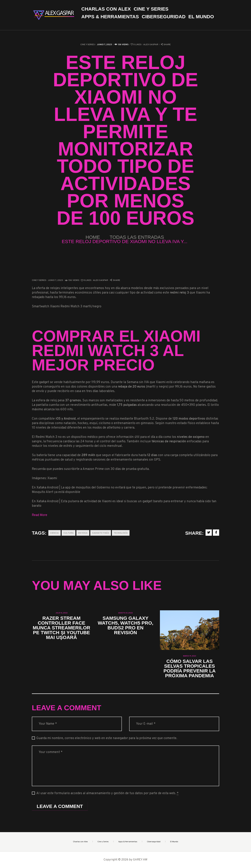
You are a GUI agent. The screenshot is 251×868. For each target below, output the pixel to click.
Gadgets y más (101, 533)
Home (93, 237)
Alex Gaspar (151, 45)
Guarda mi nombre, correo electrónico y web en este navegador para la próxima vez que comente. (107, 738)
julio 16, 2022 (62, 613)
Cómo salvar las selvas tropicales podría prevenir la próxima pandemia (190, 668)
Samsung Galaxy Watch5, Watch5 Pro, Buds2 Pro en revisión (125, 625)
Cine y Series (87, 45)
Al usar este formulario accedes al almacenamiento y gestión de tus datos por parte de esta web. (107, 793)
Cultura (69, 533)
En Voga (83, 533)
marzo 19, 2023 (190, 656)
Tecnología (121, 533)
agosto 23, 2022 (125, 613)
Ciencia (54, 533)
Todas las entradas (137, 237)
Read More (40, 515)
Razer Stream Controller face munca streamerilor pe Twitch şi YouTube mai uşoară (62, 628)
